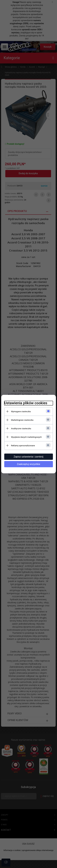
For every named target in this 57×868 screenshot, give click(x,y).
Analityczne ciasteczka (21, 429)
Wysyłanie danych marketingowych (26, 437)
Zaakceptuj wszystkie (28, 464)
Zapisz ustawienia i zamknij (28, 457)
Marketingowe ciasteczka (22, 420)
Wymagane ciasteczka (21, 411)
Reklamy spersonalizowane (23, 446)
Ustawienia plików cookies (26, 403)
